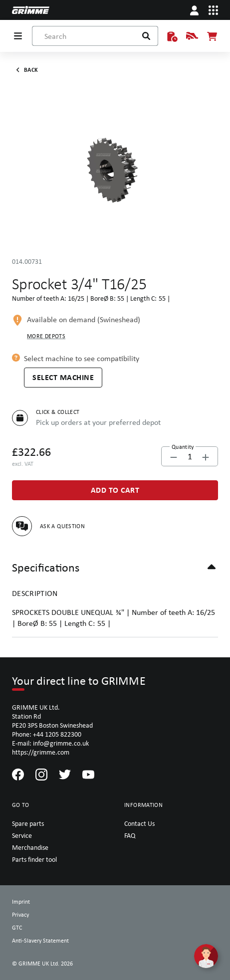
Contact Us (139, 823)
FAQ (130, 835)
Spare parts (28, 823)
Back (25, 70)
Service (22, 835)
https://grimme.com (41, 752)
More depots (46, 336)
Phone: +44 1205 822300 (47, 734)
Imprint (21, 902)
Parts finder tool (34, 859)
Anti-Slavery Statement (40, 941)
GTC (17, 928)
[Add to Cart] (115, 490)
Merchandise (30, 847)
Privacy (20, 915)
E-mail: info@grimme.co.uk (50, 743)
